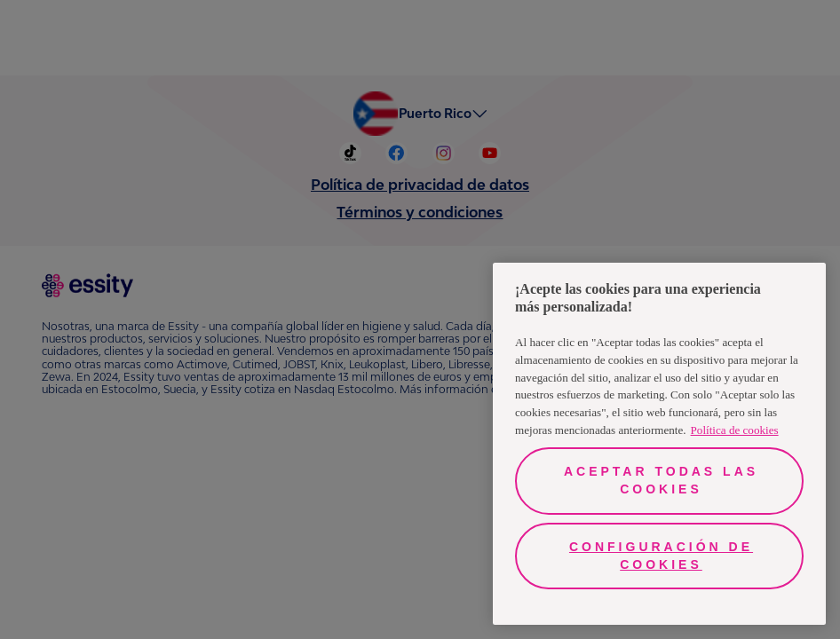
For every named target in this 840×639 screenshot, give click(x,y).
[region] (659, 444)
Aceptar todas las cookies (661, 480)
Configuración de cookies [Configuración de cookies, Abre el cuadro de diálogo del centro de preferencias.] (661, 556)
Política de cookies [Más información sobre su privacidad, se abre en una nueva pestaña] (735, 430)
